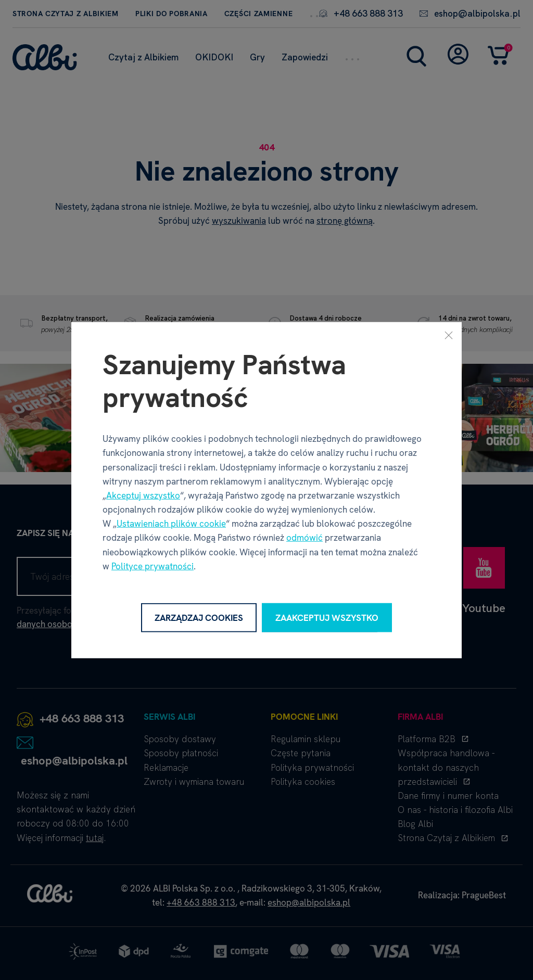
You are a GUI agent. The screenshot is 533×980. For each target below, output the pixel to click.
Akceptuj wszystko (143, 495)
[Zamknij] (449, 335)
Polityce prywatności (153, 566)
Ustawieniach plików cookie (171, 524)
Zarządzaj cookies (199, 617)
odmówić (304, 538)
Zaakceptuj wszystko (327, 617)
